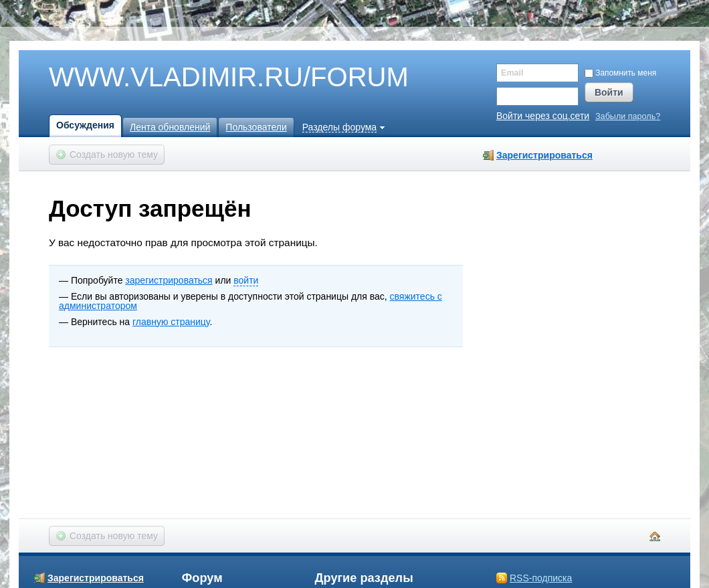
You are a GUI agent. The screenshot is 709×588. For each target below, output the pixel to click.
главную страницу (171, 322)
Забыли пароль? (628, 117)
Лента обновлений (170, 127)
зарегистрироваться (169, 280)
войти (246, 280)
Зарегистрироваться (544, 155)
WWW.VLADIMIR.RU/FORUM (206, 78)
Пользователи (256, 127)
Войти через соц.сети (543, 116)
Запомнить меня (620, 73)
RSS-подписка (541, 578)
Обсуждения (85, 125)
